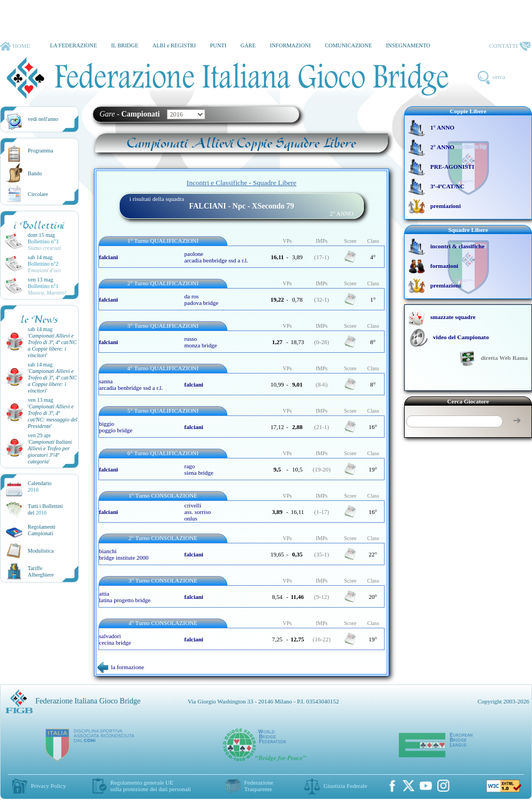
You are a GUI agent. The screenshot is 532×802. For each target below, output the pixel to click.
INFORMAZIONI (290, 45)
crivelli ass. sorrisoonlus (198, 512)
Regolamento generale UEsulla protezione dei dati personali (151, 786)
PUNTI (218, 45)
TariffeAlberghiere (41, 571)
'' (52, 345)
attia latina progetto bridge (125, 597)
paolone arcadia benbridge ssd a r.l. (216, 257)
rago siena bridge (199, 469)
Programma (41, 151)
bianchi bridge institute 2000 (124, 554)
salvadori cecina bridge (115, 639)
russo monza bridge (201, 342)
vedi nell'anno (43, 119)
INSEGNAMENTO (408, 45)
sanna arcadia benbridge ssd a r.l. (131, 384)
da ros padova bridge (202, 299)
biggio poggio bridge (116, 427)
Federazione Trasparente (259, 786)
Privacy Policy (48, 786)
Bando (35, 173)
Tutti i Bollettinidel (45, 509)
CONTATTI (510, 46)
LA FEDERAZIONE (73, 45)
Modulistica (41, 551)
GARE (248, 45)
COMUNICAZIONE (348, 45)
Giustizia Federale (345, 786)
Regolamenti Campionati (42, 530)
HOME (15, 46)
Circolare (38, 194)
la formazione (121, 667)
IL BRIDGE (125, 45)
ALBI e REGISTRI (174, 45)
